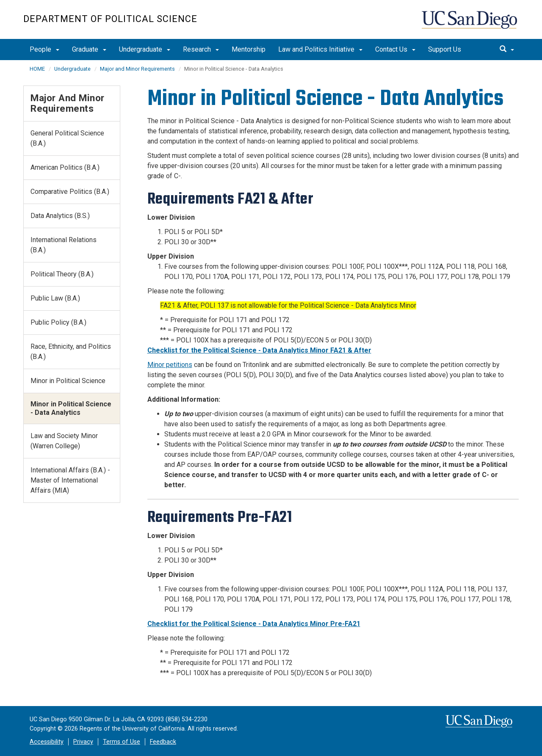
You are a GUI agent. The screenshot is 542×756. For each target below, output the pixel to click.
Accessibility (47, 742)
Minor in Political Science (68, 381)
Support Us (445, 49)
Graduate (89, 49)
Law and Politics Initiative (320, 49)
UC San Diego (470, 24)
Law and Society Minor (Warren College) (64, 441)
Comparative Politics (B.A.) (70, 192)
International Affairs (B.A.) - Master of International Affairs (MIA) (70, 480)
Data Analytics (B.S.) (60, 216)
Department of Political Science (110, 19)
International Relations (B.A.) (64, 245)
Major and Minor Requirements (137, 69)
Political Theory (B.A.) (62, 274)
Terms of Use (122, 742)
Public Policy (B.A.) (58, 322)
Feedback (163, 742)
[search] (507, 50)
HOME (37, 69)
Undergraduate (145, 49)
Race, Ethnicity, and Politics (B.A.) (71, 352)
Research (201, 49)
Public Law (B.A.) (55, 298)
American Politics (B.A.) (65, 167)
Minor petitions (170, 365)
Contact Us (395, 49)
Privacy (83, 742)
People (44, 49)
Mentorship (249, 49)
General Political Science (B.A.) (67, 138)
